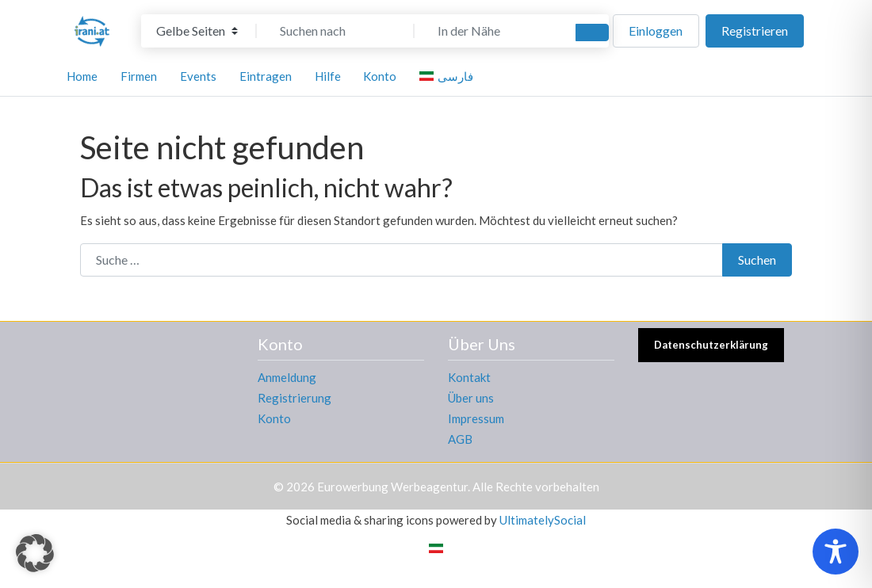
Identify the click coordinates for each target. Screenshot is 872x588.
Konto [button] (380, 76)
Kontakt (469, 377)
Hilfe (328, 76)
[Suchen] (592, 32)
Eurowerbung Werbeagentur (392, 487)
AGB (460, 439)
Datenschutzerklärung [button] (711, 345)
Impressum (476, 418)
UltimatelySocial (543, 520)
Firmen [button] (139, 76)
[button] (35, 553)
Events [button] (198, 76)
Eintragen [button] (266, 76)
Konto (274, 418)
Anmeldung (287, 377)
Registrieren (755, 31)
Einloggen (656, 31)
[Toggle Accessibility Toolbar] (836, 552)
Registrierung (294, 398)
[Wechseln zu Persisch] (436, 548)
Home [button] (82, 76)
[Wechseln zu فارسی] (449, 76)
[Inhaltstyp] (197, 31)
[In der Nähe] (493, 31)
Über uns (471, 398)
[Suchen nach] (335, 31)
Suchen (757, 260)
